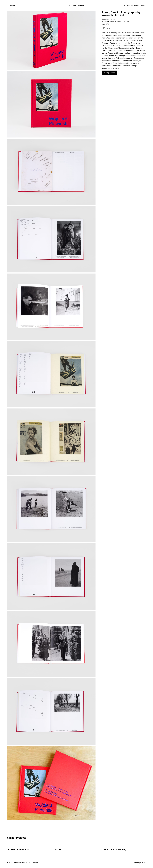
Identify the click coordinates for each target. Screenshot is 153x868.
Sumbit (36, 863)
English (137, 5)
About (29, 863)
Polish (144, 5)
